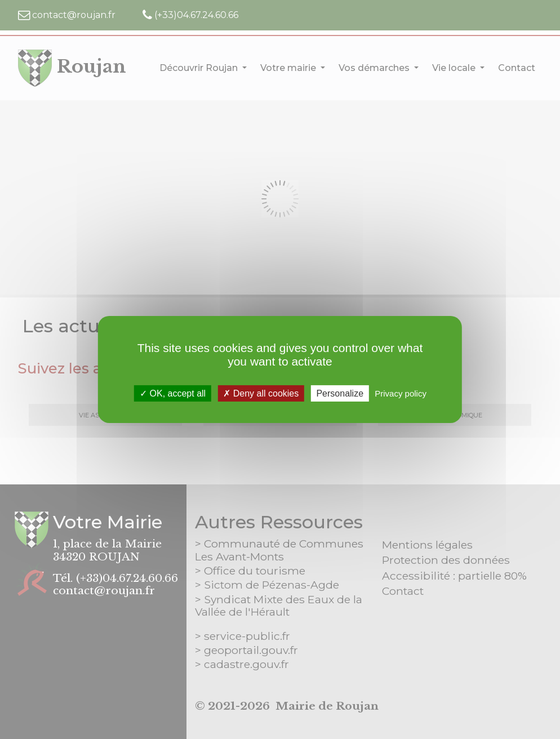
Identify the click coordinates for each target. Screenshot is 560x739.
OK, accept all (173, 393)
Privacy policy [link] (401, 393)
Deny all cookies (261, 393)
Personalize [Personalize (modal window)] (340, 393)
